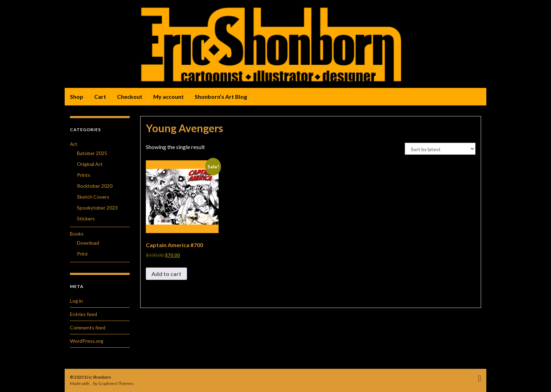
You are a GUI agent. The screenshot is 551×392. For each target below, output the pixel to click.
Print (82, 254)
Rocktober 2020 (95, 186)
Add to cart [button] (166, 274)
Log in (76, 301)
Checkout (130, 97)
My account (168, 97)
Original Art (90, 164)
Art (74, 144)
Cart (100, 97)
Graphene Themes (116, 383)
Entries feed (83, 314)
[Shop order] (440, 149)
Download (88, 243)
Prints (84, 175)
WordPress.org (87, 341)
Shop (77, 97)
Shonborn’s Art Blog (221, 97)
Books (77, 234)
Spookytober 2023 (97, 208)
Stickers (86, 219)
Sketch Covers (93, 197)
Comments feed (88, 327)
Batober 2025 (92, 153)
